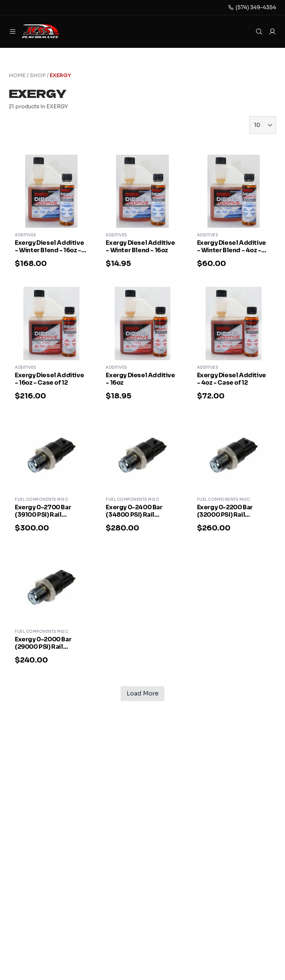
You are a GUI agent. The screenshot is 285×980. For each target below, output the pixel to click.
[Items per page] (263, 125)
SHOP (38, 75)
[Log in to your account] (272, 32)
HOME (17, 75)
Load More (142, 693)
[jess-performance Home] (50, 32)
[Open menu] (13, 32)
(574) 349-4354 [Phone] (256, 7)
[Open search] (259, 32)
